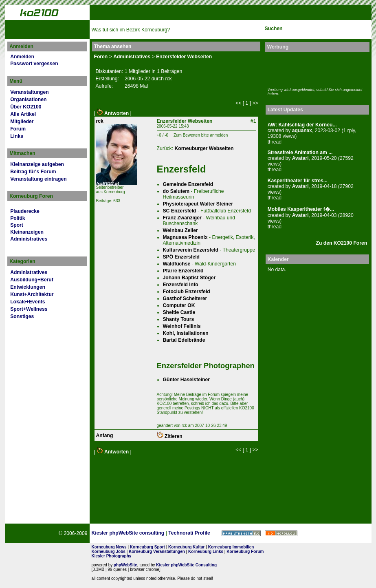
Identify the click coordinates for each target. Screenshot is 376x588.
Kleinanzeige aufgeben (37, 164)
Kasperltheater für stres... (298, 181)
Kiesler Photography (112, 556)
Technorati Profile (189, 533)
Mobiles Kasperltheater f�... (301, 209)
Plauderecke (25, 211)
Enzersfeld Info (181, 285)
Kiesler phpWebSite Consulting (186, 565)
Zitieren (170, 436)
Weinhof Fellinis (182, 326)
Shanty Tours (179, 319)
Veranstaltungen (30, 92)
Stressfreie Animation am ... (300, 153)
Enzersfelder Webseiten (184, 57)
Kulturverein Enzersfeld (191, 250)
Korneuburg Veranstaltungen (157, 552)
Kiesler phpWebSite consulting (128, 533)
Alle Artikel (23, 114)
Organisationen (28, 99)
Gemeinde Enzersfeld (188, 184)
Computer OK (179, 305)
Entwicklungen (28, 287)
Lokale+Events (27, 302)
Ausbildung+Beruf (32, 280)
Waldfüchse (177, 264)
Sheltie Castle (179, 312)
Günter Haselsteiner (187, 380)
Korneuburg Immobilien (231, 547)
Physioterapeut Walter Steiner (198, 204)
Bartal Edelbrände (184, 340)
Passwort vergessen (34, 64)
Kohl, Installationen (186, 333)
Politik (18, 218)
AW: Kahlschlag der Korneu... (302, 125)
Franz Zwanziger (182, 218)
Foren (101, 57)
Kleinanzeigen (27, 232)
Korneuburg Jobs (109, 552)
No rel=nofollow (281, 533)
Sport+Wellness (29, 309)
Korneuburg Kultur (186, 547)
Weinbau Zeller (180, 230)
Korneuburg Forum (245, 552)
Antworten (113, 113)
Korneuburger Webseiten (204, 148)
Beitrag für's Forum (33, 172)
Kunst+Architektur (32, 294)
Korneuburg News (109, 547)
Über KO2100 (26, 107)
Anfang (105, 435)
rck (100, 121)
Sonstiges (22, 316)
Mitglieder (22, 122)
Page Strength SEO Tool (241, 533)
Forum (18, 129)
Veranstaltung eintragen (38, 179)
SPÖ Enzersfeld (181, 257)
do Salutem (176, 191)
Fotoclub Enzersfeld (187, 292)
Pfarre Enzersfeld (183, 271)
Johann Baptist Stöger (189, 278)
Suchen (274, 29)
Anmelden (22, 57)
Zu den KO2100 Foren (342, 243)
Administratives (29, 239)
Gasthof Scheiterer (185, 298)
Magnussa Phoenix (185, 237)
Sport (17, 225)
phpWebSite (125, 565)
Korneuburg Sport (147, 547)
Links (17, 136)
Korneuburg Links (206, 552)
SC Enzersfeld (180, 211)
